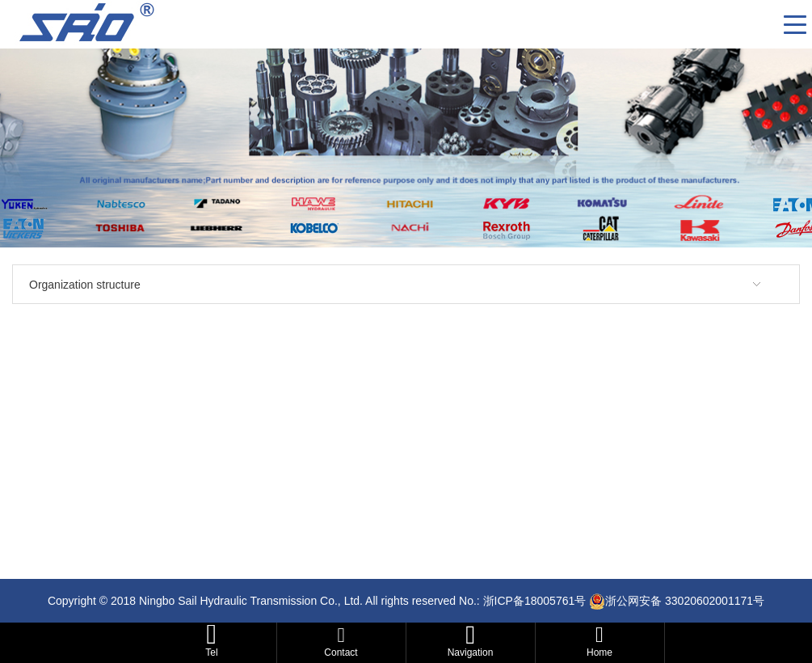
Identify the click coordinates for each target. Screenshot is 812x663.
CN (765, 24)
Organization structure (85, 285)
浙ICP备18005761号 (535, 601)
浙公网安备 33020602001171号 (685, 601)
